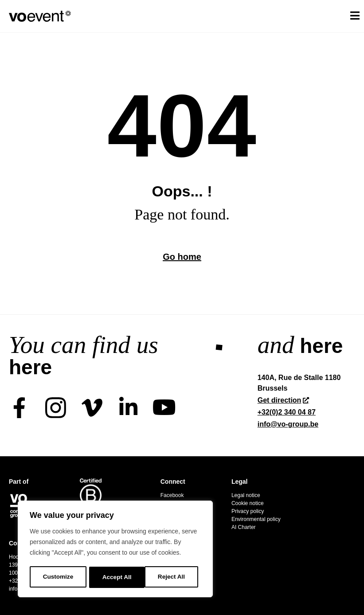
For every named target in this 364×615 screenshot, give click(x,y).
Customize (58, 577)
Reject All (116, 577)
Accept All (173, 577)
